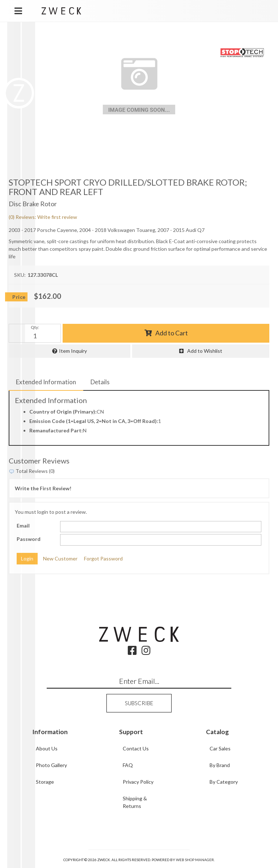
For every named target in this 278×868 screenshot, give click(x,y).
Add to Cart (172, 333)
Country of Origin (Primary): (63, 412)
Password (29, 539)
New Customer (60, 558)
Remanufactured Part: (56, 430)
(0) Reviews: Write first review (43, 217)
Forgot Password (103, 558)
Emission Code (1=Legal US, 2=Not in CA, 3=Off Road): (94, 421)
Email (23, 526)
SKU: (20, 275)
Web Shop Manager (195, 860)
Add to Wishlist (205, 351)
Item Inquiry (73, 351)
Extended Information (46, 382)
